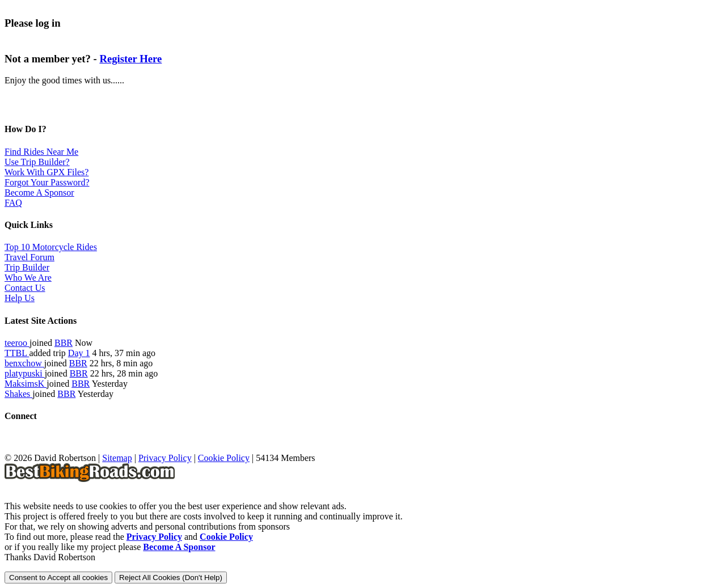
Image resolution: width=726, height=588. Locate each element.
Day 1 (79, 353)
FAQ (13, 203)
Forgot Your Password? (47, 182)
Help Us (20, 298)
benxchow (24, 363)
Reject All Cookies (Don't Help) (171, 578)
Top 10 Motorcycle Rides (51, 247)
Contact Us (25, 288)
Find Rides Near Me (41, 152)
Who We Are (28, 278)
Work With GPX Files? (47, 172)
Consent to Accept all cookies (58, 578)
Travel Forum (29, 257)
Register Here (130, 59)
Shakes (18, 394)
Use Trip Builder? (37, 162)
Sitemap (117, 458)
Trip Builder (27, 267)
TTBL (17, 353)
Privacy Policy (165, 458)
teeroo (17, 343)
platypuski (25, 373)
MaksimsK (26, 384)
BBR (64, 343)
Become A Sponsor (39, 193)
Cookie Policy (224, 458)
